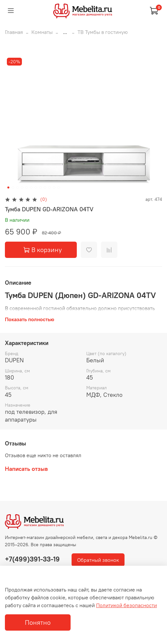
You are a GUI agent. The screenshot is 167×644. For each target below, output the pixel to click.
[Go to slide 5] (26, 187)
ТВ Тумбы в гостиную (103, 32)
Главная (14, 32)
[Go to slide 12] (58, 187)
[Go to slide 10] (49, 187)
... (65, 32)
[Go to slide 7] (36, 187)
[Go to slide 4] (22, 187)
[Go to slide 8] (40, 187)
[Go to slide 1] (8, 187)
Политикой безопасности (126, 605)
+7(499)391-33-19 (32, 559)
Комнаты (42, 32)
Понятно (38, 622)
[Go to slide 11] (54, 187)
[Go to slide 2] (13, 187)
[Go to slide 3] (17, 187)
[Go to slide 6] (31, 187)
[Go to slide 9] (45, 187)
